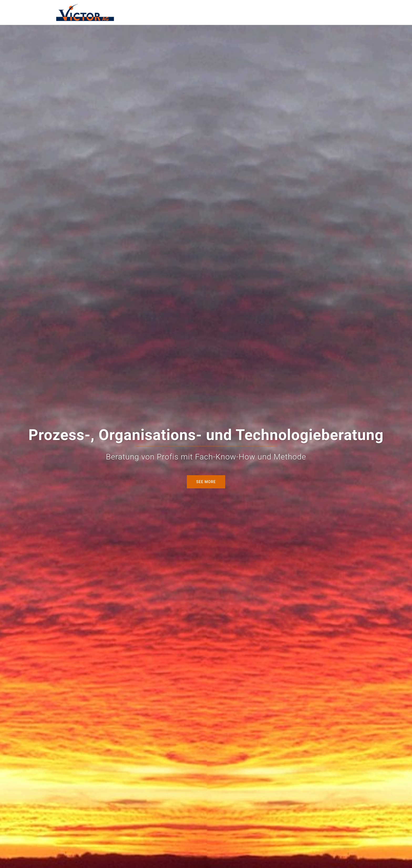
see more (206, 482)
